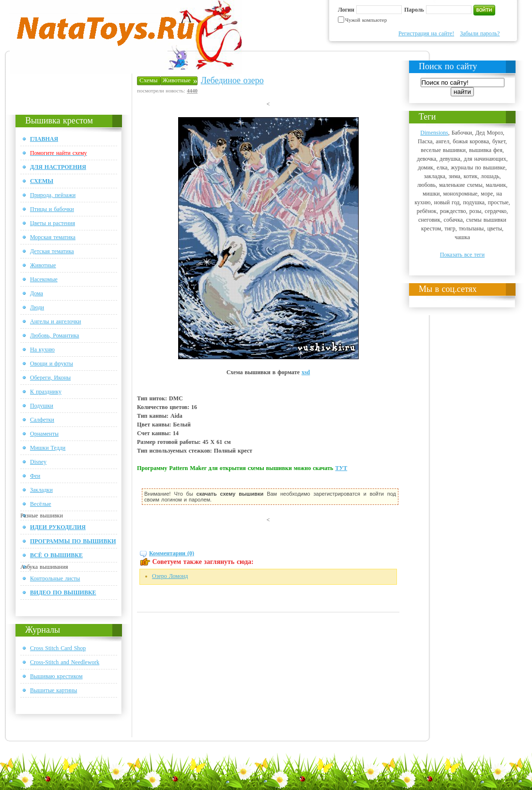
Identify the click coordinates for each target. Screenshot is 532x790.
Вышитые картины (53, 690)
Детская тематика (52, 251)
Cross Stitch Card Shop (58, 648)
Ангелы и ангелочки (55, 321)
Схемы (149, 80)
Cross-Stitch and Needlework (65, 662)
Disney (38, 462)
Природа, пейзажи (53, 195)
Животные (43, 265)
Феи (35, 476)
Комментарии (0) (172, 553)
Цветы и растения (53, 223)
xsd (306, 372)
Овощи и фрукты (52, 364)
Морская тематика (53, 237)
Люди (37, 307)
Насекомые (44, 279)
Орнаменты (44, 434)
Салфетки (42, 420)
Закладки (41, 490)
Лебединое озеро (232, 80)
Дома (37, 293)
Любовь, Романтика (54, 335)
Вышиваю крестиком (56, 676)
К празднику (46, 392)
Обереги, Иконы (50, 378)
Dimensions (434, 133)
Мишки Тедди (48, 448)
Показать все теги (462, 255)
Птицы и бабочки (52, 209)
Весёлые (41, 504)
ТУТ (341, 468)
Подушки (42, 406)
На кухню (42, 349)
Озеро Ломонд (170, 576)
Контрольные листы (55, 578)
